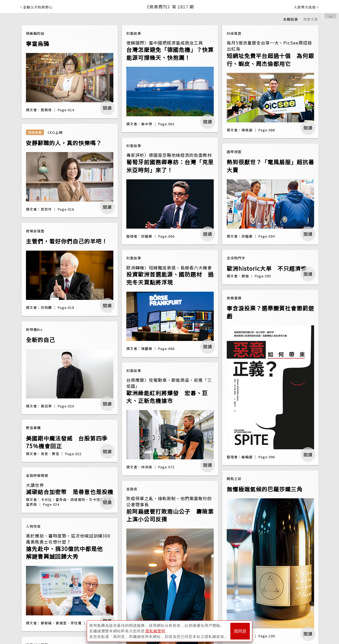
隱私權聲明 (155, 631)
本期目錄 (291, 19)
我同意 (240, 631)
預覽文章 (311, 19)
